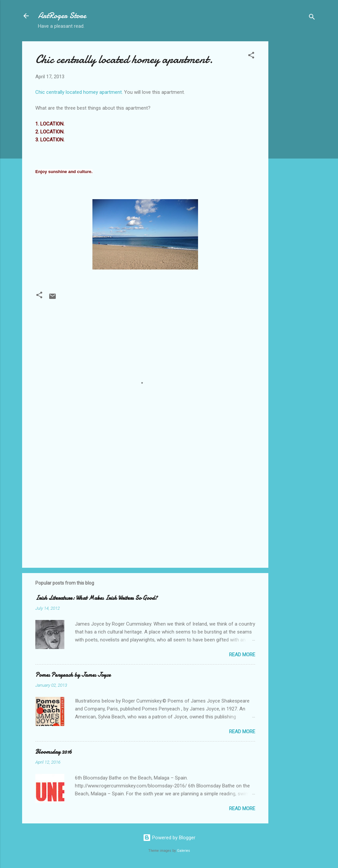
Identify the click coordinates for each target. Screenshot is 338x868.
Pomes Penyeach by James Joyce (73, 675)
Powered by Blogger (169, 838)
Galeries (184, 851)
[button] (251, 56)
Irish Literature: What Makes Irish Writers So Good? (96, 598)
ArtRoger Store (62, 16)
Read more (242, 655)
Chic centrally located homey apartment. (124, 59)
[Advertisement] (295, 140)
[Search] (312, 18)
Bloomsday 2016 (54, 752)
